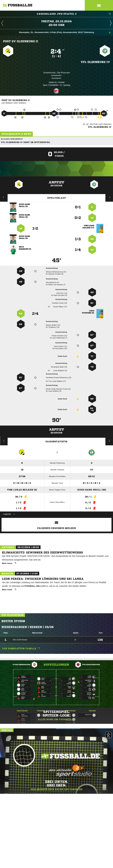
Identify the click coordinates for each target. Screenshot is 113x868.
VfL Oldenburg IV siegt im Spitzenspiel (25, 142)
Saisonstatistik (56, 442)
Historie (4, 441)
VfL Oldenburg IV (95, 62)
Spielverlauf (57, 198)
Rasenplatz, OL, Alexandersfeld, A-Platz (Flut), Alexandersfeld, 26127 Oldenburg (65, 33)
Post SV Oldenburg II (21, 41)
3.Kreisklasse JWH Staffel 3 (74, 14)
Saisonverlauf (109, 441)
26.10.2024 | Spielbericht (12, 139)
